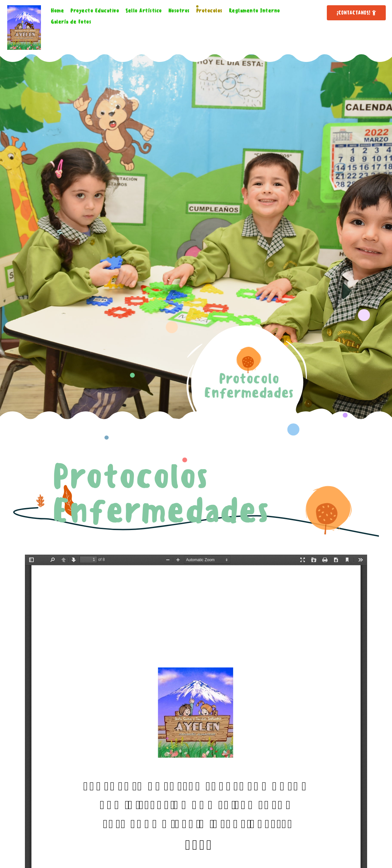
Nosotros (179, 11)
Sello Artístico (144, 11)
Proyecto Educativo (95, 11)
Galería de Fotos (71, 22)
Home (57, 11)
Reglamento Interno (254, 11)
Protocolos (209, 11)
